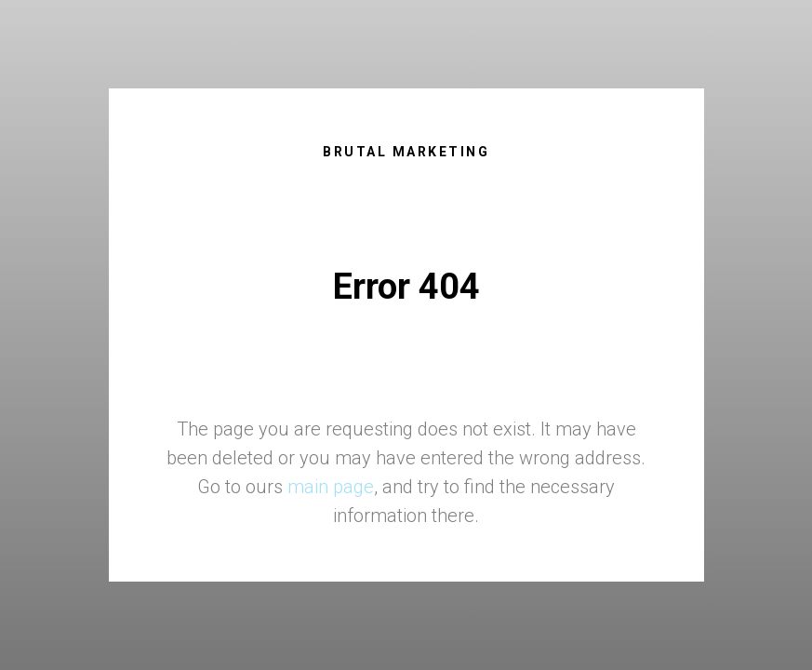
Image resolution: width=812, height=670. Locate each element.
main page (331, 487)
